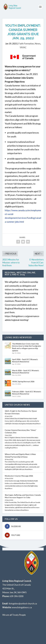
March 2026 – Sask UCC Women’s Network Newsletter (26, 372)
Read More (37, 424)
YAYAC (23, 47)
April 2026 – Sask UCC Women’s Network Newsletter (25, 360)
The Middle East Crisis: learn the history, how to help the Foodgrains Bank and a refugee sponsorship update (27, 347)
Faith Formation (26, 43)
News (38, 43)
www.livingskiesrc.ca (22, 607)
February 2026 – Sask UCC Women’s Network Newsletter (27, 393)
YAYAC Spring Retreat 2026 (23, 381)
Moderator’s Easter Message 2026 (19, 476)
